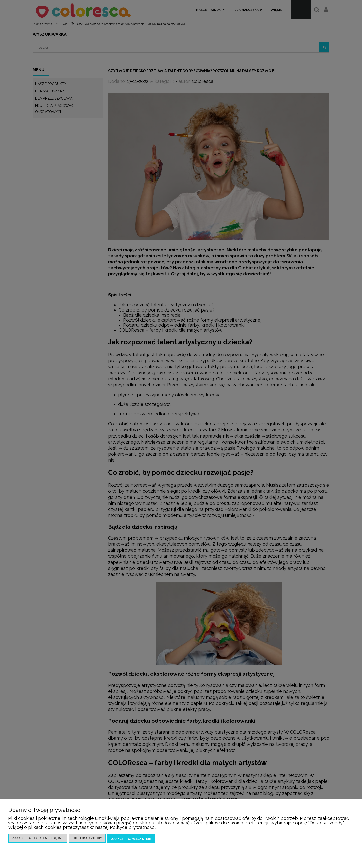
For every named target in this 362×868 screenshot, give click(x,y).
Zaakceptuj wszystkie (131, 839)
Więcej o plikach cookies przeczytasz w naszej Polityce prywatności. (82, 828)
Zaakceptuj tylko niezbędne (38, 839)
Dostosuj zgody (87, 839)
